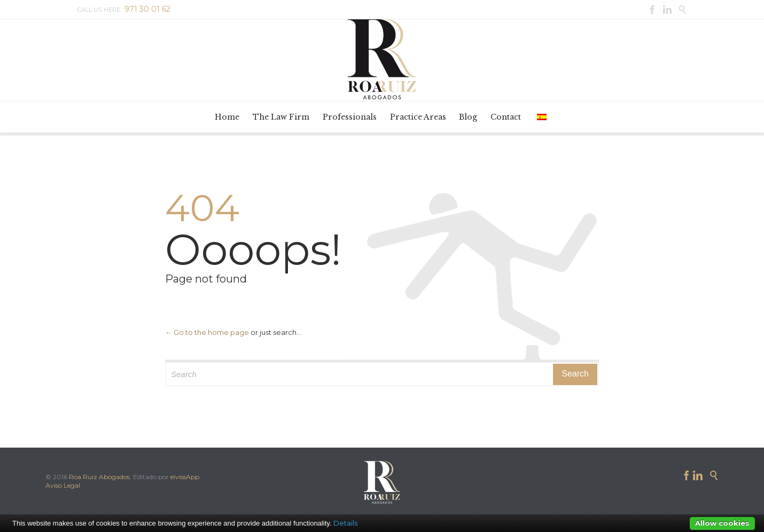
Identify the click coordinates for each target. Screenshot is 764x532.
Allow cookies (722, 523)
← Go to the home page (207, 332)
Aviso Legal (63, 485)
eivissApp (185, 477)
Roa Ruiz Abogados (99, 477)
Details (345, 523)
